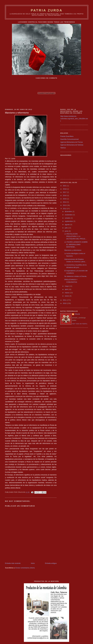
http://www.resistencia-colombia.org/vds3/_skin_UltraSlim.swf (74, 119)
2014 (65, 202)
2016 (65, 195)
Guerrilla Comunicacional (69, 139)
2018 (65, 189)
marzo (67, 293)
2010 (65, 303)
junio (67, 231)
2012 (65, 209)
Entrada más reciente (13, 563)
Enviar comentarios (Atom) (25, 568)
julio (67, 228)
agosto (68, 225)
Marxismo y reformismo (73, 250)
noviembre (69, 215)
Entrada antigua (51, 563)
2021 (65, 186)
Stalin (77, 314)
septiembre (69, 221)
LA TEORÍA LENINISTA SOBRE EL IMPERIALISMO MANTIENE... (76, 244)
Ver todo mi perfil (80, 324)
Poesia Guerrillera (67, 136)
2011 (65, 300)
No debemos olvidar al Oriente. (76, 276)
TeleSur (63, 148)
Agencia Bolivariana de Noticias (72, 145)
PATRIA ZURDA (47, 10)
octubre (68, 218)
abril (67, 289)
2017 (65, 192)
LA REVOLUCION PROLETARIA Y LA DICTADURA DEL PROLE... (75, 236)
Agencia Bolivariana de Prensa (72, 142)
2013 (65, 205)
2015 (65, 199)
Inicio (33, 563)
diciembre (69, 211)
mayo (67, 286)
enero (67, 296)
